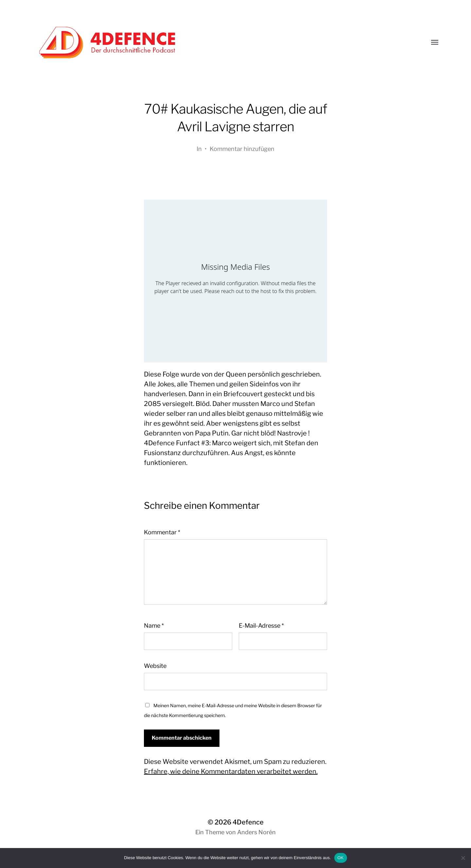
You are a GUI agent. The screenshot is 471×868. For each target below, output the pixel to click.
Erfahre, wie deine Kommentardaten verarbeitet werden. (231, 771)
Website (155, 666)
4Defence (248, 822)
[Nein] (463, 858)
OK (341, 858)
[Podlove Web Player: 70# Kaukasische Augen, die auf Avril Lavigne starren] (235, 281)
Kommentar (162, 532)
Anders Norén (256, 832)
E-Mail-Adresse (261, 626)
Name (154, 626)
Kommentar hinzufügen (242, 149)
